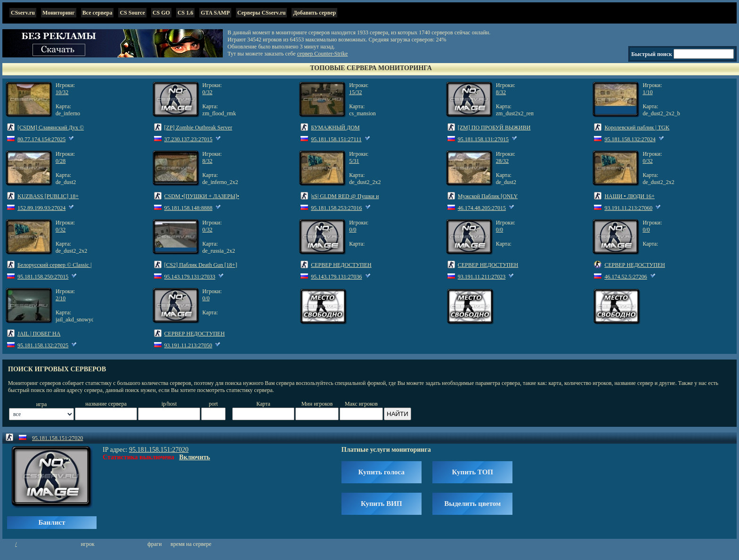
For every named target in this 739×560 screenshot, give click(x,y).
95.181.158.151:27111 (336, 139)
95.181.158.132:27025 (43, 345)
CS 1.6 (185, 13)
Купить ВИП (382, 504)
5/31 (354, 161)
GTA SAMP (215, 13)
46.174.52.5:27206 (625, 277)
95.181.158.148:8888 (188, 208)
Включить (195, 457)
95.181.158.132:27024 (630, 139)
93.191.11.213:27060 (628, 208)
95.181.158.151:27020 (57, 438)
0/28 (61, 161)
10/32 (62, 92)
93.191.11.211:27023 (482, 277)
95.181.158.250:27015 (43, 277)
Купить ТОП (473, 472)
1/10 (647, 92)
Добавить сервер (314, 13)
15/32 (355, 92)
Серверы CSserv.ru (262, 13)
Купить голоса (382, 472)
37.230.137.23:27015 (188, 139)
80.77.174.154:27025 (41, 139)
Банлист (52, 522)
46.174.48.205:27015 (482, 208)
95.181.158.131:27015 (483, 139)
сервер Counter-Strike (323, 54)
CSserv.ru (23, 13)
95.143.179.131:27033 (190, 277)
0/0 (353, 230)
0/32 (207, 92)
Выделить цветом (472, 504)
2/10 (61, 298)
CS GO (161, 13)
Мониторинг (59, 13)
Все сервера (97, 13)
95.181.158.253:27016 (336, 208)
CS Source (132, 13)
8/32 (501, 92)
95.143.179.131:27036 (336, 277)
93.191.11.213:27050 (188, 345)
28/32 (502, 161)
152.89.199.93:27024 (41, 208)
